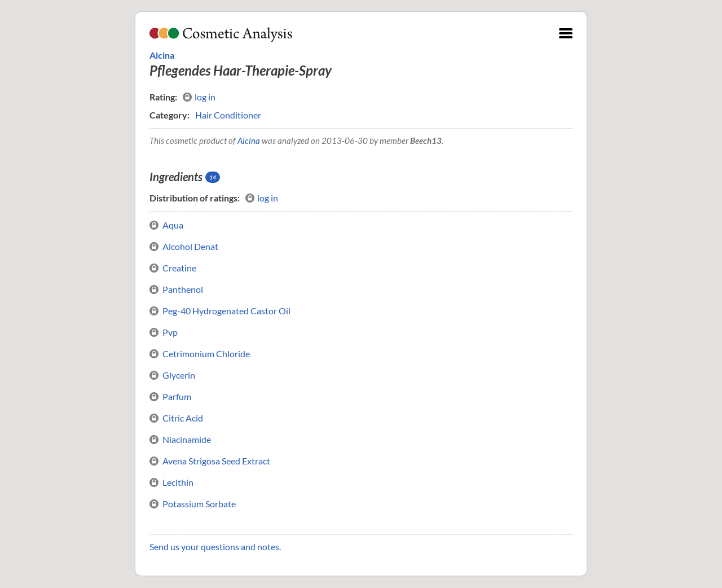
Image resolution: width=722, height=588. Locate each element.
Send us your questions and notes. (215, 547)
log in (199, 97)
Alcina (162, 55)
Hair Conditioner (228, 115)
